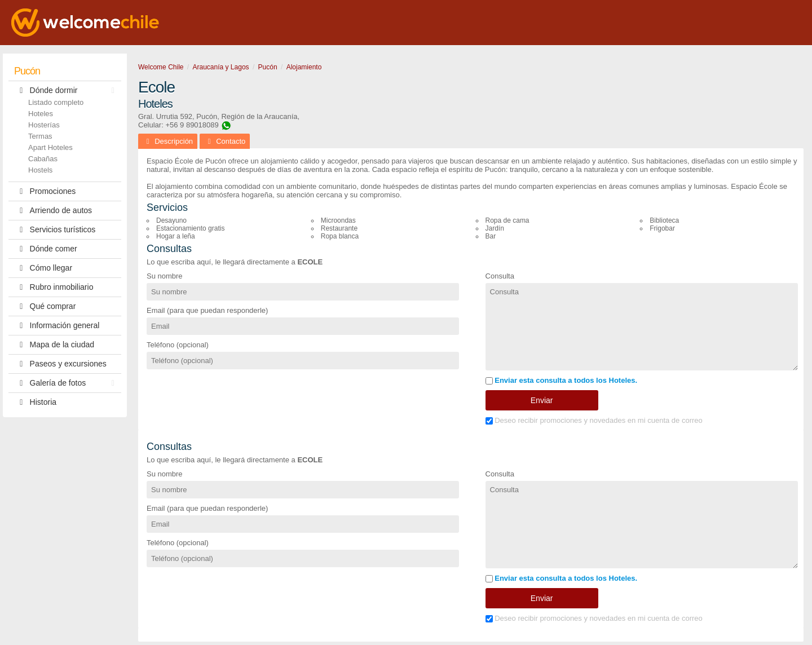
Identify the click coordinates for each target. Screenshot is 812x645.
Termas (40, 136)
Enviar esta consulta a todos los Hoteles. (561, 380)
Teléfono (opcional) (178, 345)
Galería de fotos (67, 383)
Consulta (500, 276)
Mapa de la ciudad (54, 345)
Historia (35, 402)
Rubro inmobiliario (54, 287)
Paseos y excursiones (60, 364)
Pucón (27, 71)
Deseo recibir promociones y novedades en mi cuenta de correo (594, 420)
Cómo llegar (43, 268)
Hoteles (41, 114)
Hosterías (44, 125)
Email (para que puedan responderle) (207, 310)
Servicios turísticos (55, 230)
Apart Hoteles (50, 147)
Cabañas (43, 159)
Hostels (40, 170)
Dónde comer (46, 249)
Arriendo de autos (53, 211)
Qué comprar (45, 306)
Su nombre (165, 276)
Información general (57, 326)
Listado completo (56, 102)
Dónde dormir (67, 90)
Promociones (45, 191)
